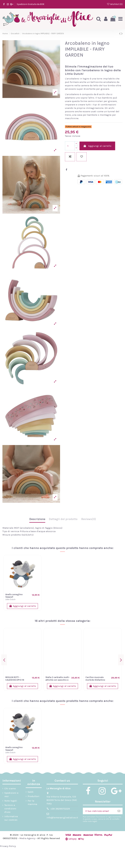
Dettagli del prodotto (63, 519)
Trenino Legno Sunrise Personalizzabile (17, 669)
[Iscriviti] (119, 811)
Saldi (31, 792)
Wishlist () (115, 4)
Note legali (11, 801)
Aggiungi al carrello (97, 146)
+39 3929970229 (60, 809)
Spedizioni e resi (11, 795)
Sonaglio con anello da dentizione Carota (97, 669)
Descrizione (37, 519)
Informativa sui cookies (11, 818)
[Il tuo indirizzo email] (99, 811)
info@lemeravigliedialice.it (62, 818)
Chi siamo (10, 788)
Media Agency (27, 838)
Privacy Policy (8, 846)
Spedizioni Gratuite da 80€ (31, 4)
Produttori (34, 796)
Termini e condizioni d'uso (10, 809)
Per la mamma (32, 802)
